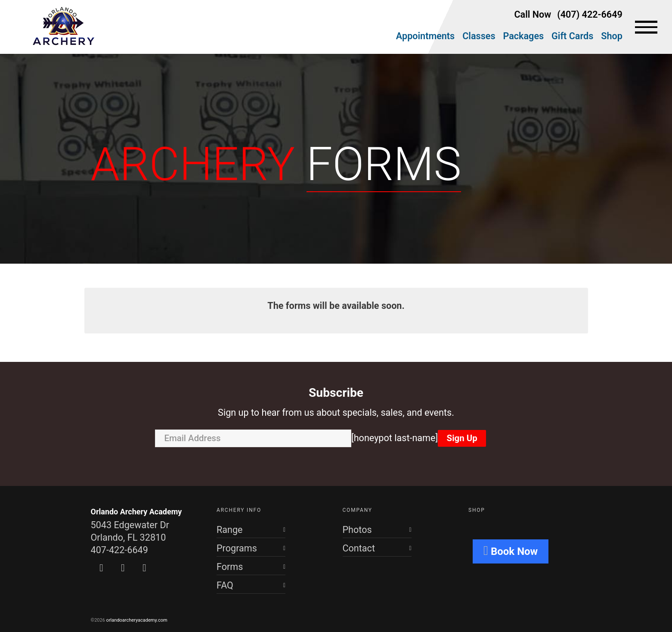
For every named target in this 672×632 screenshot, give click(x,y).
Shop (612, 36)
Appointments (425, 36)
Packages (524, 36)
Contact (359, 548)
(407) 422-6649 (590, 14)
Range (230, 530)
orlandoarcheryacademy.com (137, 620)
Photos (357, 530)
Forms (230, 567)
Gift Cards (572, 36)
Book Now (511, 550)
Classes (479, 36)
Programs (237, 548)
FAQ (225, 585)
